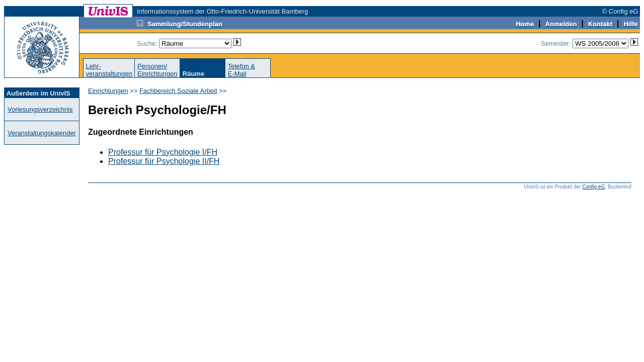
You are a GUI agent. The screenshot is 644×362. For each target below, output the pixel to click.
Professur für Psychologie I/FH (163, 152)
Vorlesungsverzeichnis (40, 109)
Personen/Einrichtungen (157, 70)
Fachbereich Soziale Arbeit (178, 91)
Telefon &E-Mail (242, 70)
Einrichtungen (108, 91)
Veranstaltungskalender (42, 133)
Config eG (593, 187)
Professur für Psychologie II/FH (164, 161)
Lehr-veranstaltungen (109, 70)
